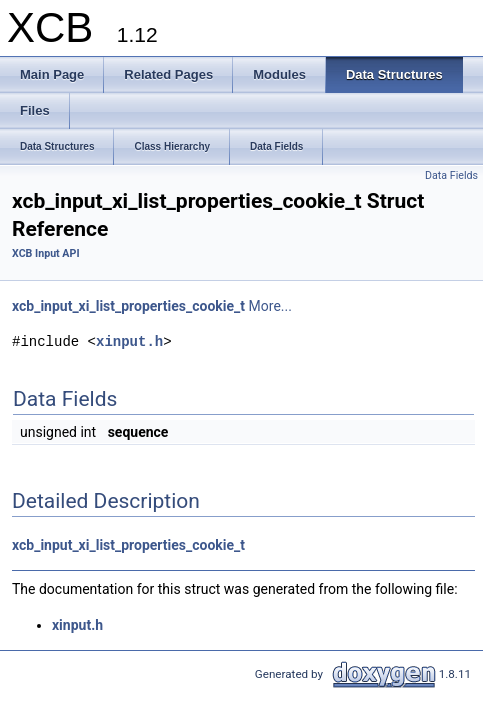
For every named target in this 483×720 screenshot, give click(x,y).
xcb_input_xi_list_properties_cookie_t (128, 306)
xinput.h (129, 341)
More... (270, 306)
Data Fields (451, 175)
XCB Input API (46, 253)
